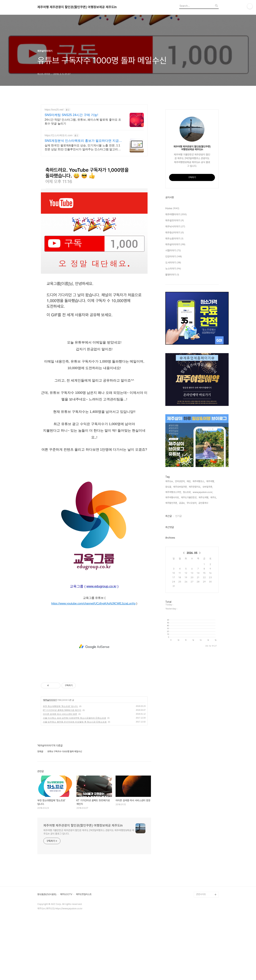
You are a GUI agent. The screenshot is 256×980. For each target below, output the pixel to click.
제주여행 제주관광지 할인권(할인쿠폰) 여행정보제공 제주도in (77, 7)
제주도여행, (204, 604)
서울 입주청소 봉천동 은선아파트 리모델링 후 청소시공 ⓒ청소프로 (75, 772)
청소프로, (187, 599)
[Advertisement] (94, 185)
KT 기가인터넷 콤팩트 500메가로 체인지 (62, 760)
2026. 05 (192, 660)
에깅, (189, 588)
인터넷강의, (180, 588)
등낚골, (169, 593)
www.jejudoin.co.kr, (203, 599)
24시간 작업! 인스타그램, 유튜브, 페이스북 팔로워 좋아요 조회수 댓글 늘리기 (83, 122)
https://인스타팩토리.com (58, 135)
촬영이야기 (172, 381)
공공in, (182, 610)
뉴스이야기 (173, 375)
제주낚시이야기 (175, 333)
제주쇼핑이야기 (174, 345)
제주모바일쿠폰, (180, 593)
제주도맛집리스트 (84, 944)
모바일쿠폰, (208, 593)
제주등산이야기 (175, 339)
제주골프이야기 (175, 327)
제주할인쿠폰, (171, 610)
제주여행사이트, (172, 604)
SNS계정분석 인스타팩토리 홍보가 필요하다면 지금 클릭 (82, 141)
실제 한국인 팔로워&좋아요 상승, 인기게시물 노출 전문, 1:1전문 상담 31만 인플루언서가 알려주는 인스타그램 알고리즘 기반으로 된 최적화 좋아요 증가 (83, 148)
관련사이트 (201, 944)
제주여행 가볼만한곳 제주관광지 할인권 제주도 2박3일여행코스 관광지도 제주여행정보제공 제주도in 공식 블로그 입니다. (89, 882)
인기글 (178, 623)
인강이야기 (174, 363)
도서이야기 (173, 369)
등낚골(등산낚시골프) (47, 944)
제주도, (214, 604)
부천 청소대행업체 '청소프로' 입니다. (60, 756)
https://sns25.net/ (54, 110)
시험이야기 (173, 357)
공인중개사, (204, 610)
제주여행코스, (199, 588)
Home (172, 315)
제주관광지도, (195, 593)
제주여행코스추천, (173, 599)
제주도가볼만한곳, (189, 604)
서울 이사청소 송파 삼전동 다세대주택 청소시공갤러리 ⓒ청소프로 (74, 768)
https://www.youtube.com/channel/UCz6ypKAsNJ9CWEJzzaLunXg (93, 653)
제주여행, (210, 588)
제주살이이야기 (50, 750)
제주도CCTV (66, 944)
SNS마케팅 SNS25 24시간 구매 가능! (71, 115)
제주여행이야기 (176, 321)
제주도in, (169, 588)
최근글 (169, 623)
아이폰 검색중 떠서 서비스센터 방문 (60, 764)
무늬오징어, (192, 610)
